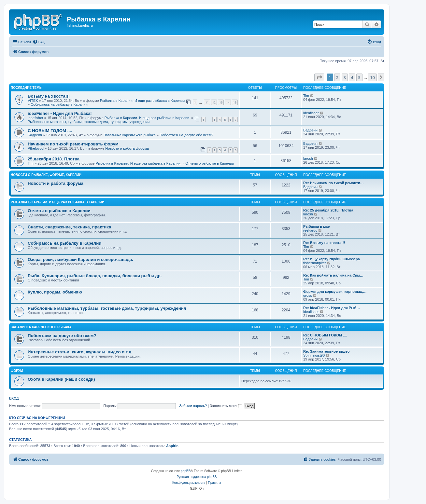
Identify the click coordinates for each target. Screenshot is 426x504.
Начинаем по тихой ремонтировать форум (73, 144)
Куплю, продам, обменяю (55, 292)
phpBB (186, 471)
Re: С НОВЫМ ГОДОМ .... (325, 335)
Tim (306, 96)
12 (214, 102)
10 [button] (372, 77)
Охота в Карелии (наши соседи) (61, 379)
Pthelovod (36, 148)
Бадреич (35, 135)
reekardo (310, 230)
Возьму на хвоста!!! (49, 96)
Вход (14, 398)
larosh (308, 158)
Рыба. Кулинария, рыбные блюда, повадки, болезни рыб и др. (95, 276)
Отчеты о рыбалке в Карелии (210, 163)
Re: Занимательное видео (326, 351)
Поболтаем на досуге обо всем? (186, 135)
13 (221, 102)
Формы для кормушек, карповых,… (335, 292)
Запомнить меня (226, 406)
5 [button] (359, 77)
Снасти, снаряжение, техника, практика (69, 227)
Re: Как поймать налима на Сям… (333, 275)
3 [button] (345, 77)
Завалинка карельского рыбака (130, 135)
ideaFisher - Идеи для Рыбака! (60, 113)
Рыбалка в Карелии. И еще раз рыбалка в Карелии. (143, 101)
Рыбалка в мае (316, 226)
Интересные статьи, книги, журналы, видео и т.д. (80, 352)
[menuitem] (39, 42)
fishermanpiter (315, 263)
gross (308, 295)
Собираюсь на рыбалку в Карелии (59, 104)
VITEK (33, 101)
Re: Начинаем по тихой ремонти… (334, 183)
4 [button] (352, 77)
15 (235, 102)
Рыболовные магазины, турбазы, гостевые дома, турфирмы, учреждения (89, 122)
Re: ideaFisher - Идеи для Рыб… (332, 308)
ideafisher (35, 118)
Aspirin (172, 446)
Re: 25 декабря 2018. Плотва (328, 210)
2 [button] (337, 77)
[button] (319, 77)
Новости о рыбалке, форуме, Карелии (46, 175)
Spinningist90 (314, 355)
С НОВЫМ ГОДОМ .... (50, 131)
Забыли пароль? (193, 406)
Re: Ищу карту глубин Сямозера (332, 259)
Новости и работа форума (127, 148)
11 (207, 102)
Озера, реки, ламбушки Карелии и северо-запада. (80, 259)
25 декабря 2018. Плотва (54, 159)
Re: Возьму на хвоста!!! (324, 243)
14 (228, 102)
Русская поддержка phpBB (197, 477)
